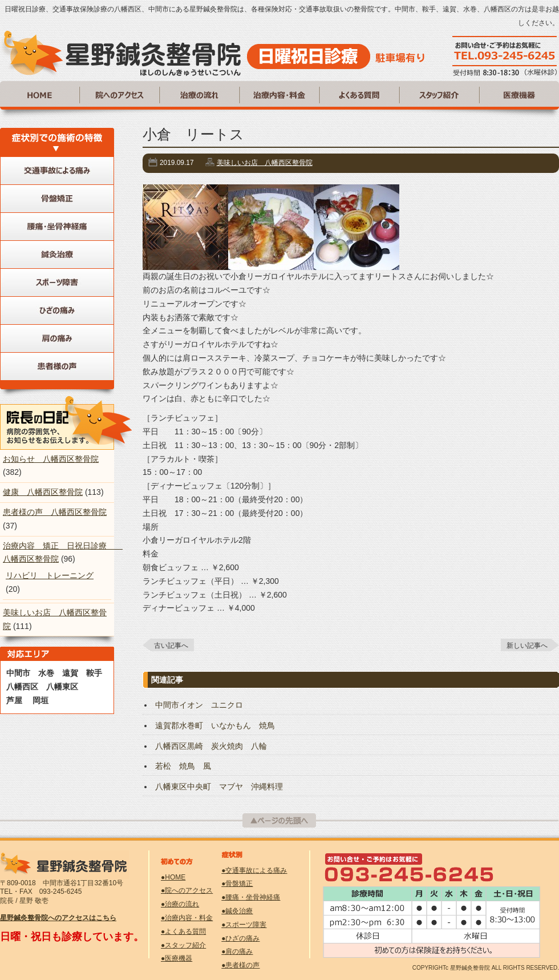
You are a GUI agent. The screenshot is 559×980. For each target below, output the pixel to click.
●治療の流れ (180, 904)
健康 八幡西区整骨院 (43, 492)
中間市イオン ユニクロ (199, 705)
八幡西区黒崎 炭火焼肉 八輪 (211, 746)
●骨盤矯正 (237, 884)
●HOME (173, 877)
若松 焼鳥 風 (183, 766)
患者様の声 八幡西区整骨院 (55, 512)
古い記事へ (171, 646)
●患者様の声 (240, 965)
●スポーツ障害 (244, 925)
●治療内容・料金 (187, 918)
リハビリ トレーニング (50, 575)
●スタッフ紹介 (183, 945)
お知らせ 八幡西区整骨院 (51, 459)
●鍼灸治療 (237, 911)
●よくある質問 (183, 931)
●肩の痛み (237, 951)
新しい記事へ (527, 646)
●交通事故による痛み (254, 870)
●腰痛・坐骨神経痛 (251, 897)
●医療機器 (177, 958)
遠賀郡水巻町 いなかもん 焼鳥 (215, 725)
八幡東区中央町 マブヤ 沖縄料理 (219, 787)
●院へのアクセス (187, 890)
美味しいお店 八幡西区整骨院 (265, 163)
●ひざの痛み (240, 938)
